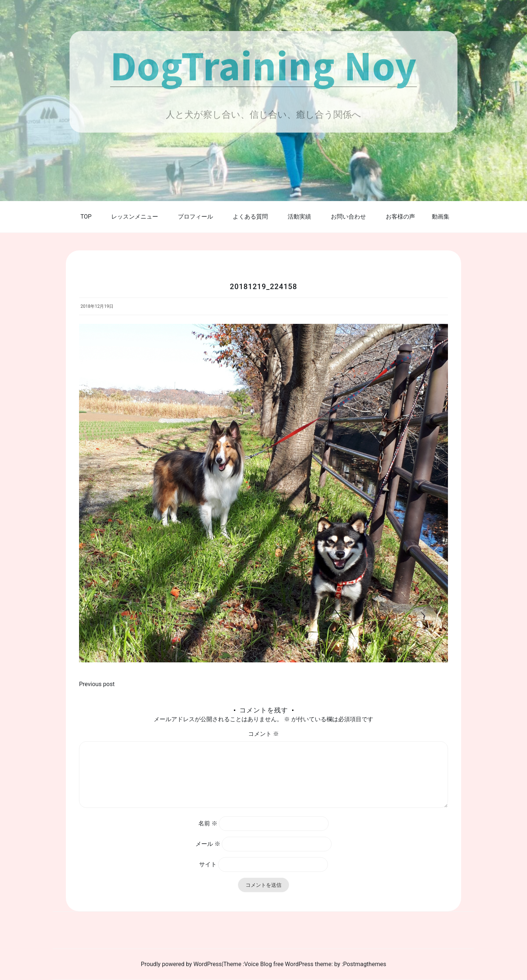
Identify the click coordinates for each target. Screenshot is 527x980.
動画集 (441, 217)
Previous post (97, 684)
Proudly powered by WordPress (181, 964)
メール (208, 844)
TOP (86, 217)
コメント (263, 734)
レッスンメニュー (135, 217)
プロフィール (195, 217)
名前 (208, 823)
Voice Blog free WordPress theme (288, 964)
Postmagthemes (365, 964)
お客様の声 (400, 217)
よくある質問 (250, 217)
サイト (208, 864)
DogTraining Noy (263, 65)
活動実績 (299, 217)
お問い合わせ (348, 217)
